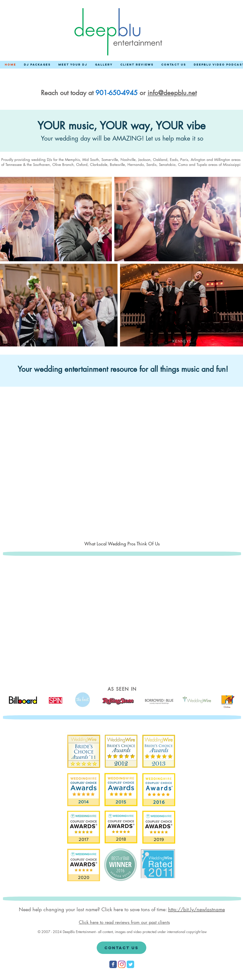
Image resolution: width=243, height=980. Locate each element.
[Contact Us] (121, 948)
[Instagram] (122, 964)
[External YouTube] (123, 469)
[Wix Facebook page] (113, 964)
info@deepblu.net (172, 93)
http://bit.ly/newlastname (197, 909)
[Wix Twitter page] (130, 964)
